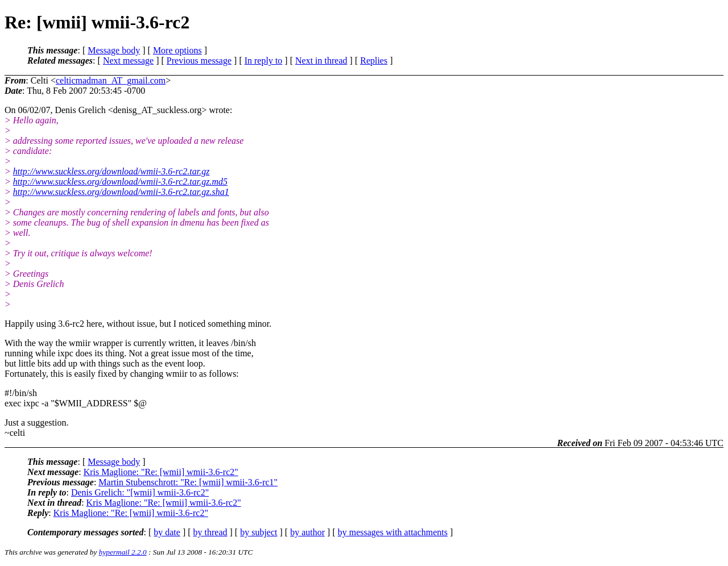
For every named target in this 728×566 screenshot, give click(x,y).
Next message (128, 61)
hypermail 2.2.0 (123, 552)
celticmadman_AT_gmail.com (111, 80)
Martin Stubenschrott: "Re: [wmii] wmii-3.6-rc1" (188, 482)
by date (167, 532)
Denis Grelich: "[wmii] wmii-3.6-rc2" (140, 492)
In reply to (264, 61)
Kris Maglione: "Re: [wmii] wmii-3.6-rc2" (161, 472)
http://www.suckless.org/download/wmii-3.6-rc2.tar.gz (111, 171)
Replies (374, 61)
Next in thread (321, 61)
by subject (258, 532)
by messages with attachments (393, 532)
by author (307, 532)
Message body (114, 50)
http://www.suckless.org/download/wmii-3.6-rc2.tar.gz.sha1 (121, 192)
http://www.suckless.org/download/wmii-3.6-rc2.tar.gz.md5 (120, 182)
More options (177, 50)
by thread (210, 532)
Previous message (199, 61)
